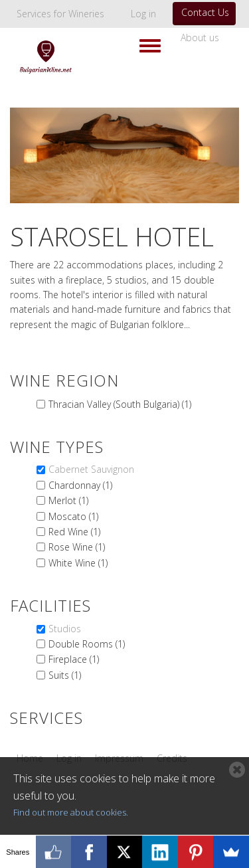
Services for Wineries (60, 14)
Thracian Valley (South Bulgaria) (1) (120, 404)
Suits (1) (65, 675)
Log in (143, 14)
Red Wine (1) (74, 532)
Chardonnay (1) (80, 485)
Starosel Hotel (112, 236)
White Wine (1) (78, 563)
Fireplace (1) (74, 659)
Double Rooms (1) (87, 644)
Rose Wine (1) (77, 547)
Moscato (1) (73, 516)
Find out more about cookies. (71, 812)
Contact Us (205, 12)
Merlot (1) (68, 500)
